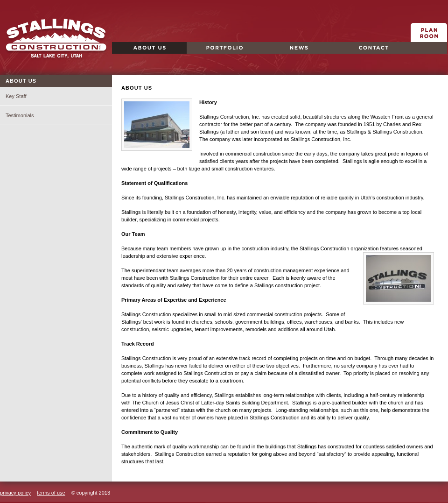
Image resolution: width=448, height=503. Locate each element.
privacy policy (15, 493)
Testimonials (20, 115)
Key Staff (16, 96)
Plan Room (429, 42)
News (271, 53)
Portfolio (200, 53)
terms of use (51, 493)
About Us (127, 53)
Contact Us (354, 53)
